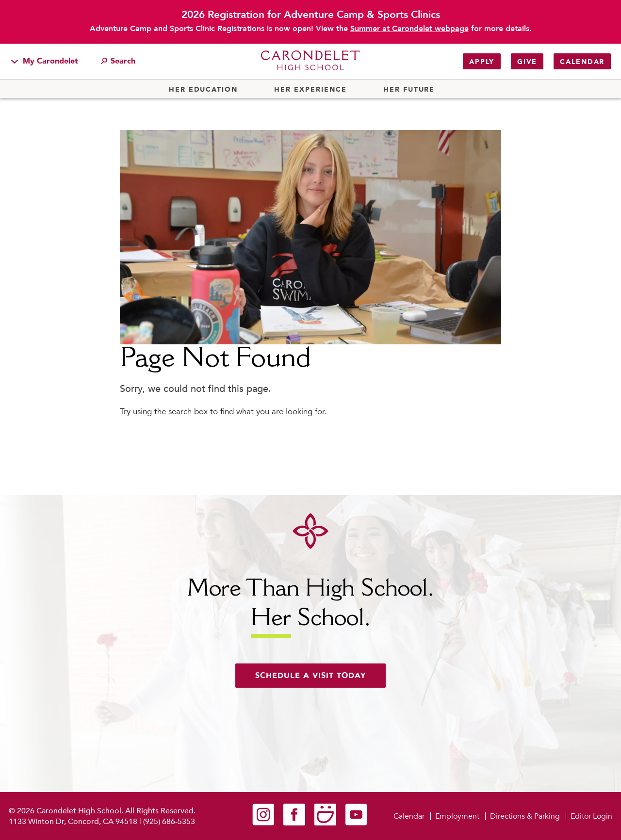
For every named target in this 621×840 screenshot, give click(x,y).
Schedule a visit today (310, 676)
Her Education (203, 90)
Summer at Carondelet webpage (409, 29)
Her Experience (310, 90)
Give (527, 62)
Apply (482, 62)
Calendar (582, 62)
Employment (457, 816)
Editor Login (591, 816)
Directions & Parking (525, 816)
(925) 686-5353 (169, 822)
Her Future (409, 90)
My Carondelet (45, 61)
